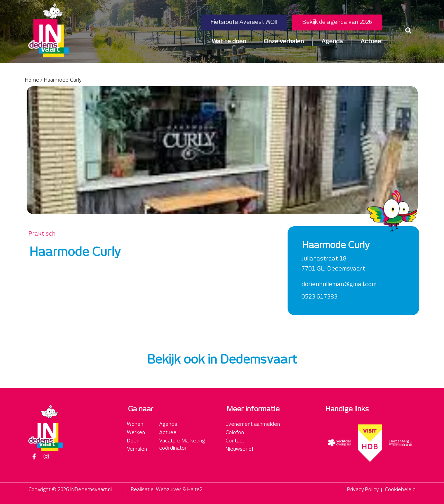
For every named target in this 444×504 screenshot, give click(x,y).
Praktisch (42, 234)
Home (32, 80)
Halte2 (195, 490)
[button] (408, 30)
